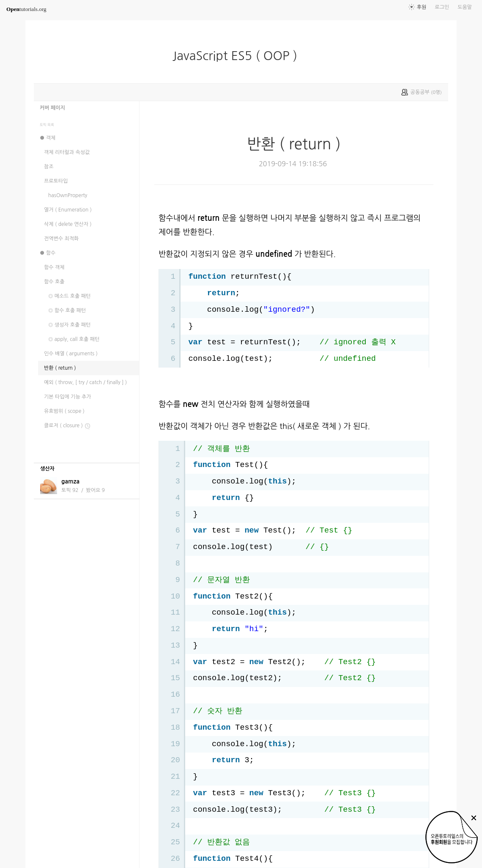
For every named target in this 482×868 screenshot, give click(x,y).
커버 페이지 (52, 108)
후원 (422, 7)
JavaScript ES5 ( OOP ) (240, 56)
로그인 (442, 7)
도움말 (465, 7)
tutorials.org (26, 9)
